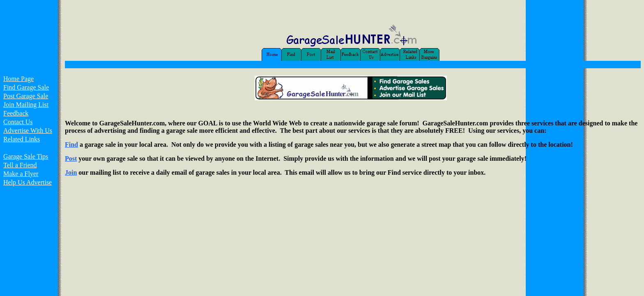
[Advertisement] (29, 221)
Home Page (18, 79)
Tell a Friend (20, 165)
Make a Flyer (21, 174)
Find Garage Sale (26, 87)
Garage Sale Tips (26, 156)
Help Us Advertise (28, 182)
